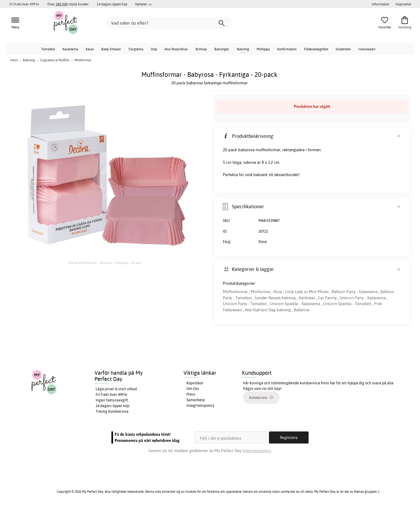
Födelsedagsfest (316, 49)
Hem (14, 60)
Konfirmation (287, 49)
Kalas (90, 49)
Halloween (367, 49)
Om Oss (193, 389)
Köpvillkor (195, 383)
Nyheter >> (144, 4)
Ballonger (222, 49)
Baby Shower (111, 49)
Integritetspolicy (200, 405)
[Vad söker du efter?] (169, 23)
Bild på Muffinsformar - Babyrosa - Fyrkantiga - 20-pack (105, 263)
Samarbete (196, 400)
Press (191, 394)
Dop (154, 49)
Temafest (48, 49)
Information (380, 4)
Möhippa (263, 49)
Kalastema (70, 49)
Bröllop (201, 49)
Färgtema (136, 49)
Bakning (243, 49)
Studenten (343, 49)
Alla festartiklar (176, 49)
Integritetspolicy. (257, 451)
